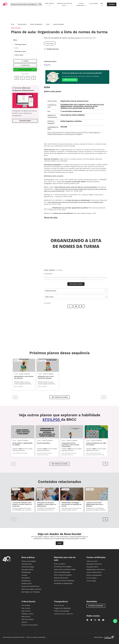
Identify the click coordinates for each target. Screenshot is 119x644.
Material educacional (61, 578)
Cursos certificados (81, 4)
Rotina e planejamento (94, 575)
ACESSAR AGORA (25, 121)
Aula (17, 48)
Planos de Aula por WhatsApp (64, 581)
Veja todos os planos (74, 38)
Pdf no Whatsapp (25, 70)
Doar (60, 543)
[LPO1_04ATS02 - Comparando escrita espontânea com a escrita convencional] (72, 432)
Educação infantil (27, 570)
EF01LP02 (43, 453)
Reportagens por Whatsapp (31, 592)
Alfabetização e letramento (96, 570)
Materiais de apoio (21, 51)
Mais (102, 4)
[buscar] (40, 4)
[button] (105, 464)
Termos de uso (59, 605)
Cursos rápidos (92, 578)
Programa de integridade (62, 608)
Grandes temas (27, 564)
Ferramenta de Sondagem (63, 567)
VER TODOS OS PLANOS (59, 464)
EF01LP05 (47, 65)
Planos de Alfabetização (62, 572)
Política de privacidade (62, 611)
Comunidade (94, 3)
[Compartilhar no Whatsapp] (22, 78)
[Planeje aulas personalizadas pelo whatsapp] (115, 621)
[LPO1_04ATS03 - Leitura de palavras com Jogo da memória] (96, 432)
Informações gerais (21, 44)
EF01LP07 (46, 455)
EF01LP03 (49, 453)
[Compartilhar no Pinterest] (34, 78)
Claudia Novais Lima (53, 49)
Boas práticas (50, 4)
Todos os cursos (92, 561)
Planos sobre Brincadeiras (63, 575)
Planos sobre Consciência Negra (65, 569)
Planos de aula (22, 24)
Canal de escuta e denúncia (63, 614)
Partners (24, 622)
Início (13, 24)
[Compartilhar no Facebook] (28, 78)
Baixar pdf (25, 65)
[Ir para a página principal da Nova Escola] (5, 6)
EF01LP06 (24, 453)
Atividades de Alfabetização (63, 583)
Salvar (25, 61)
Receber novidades (96, 606)
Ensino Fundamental (36, 24)
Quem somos (26, 611)
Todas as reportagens (29, 561)
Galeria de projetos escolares (31, 589)
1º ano (48, 24)
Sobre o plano (19, 55)
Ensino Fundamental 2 (94, 572)
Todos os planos (59, 564)
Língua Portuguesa (58, 24)
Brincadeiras (26, 578)
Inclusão (24, 575)
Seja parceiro (26, 617)
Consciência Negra (28, 567)
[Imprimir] (17, 78)
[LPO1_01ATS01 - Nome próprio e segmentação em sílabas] (23, 432)
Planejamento (26, 581)
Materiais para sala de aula (65, 4)
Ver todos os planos (59, 397)
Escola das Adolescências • (31, 586)
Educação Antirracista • (94, 564)
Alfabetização (26, 572)
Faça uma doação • (28, 619)
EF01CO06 (101, 455)
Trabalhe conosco (27, 614)
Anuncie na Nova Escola (30, 625)
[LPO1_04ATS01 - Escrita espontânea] (47, 432)
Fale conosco (26, 608)
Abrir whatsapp (70, 80)
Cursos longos (91, 581)
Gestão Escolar (27, 584)
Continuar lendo (76, 284)
